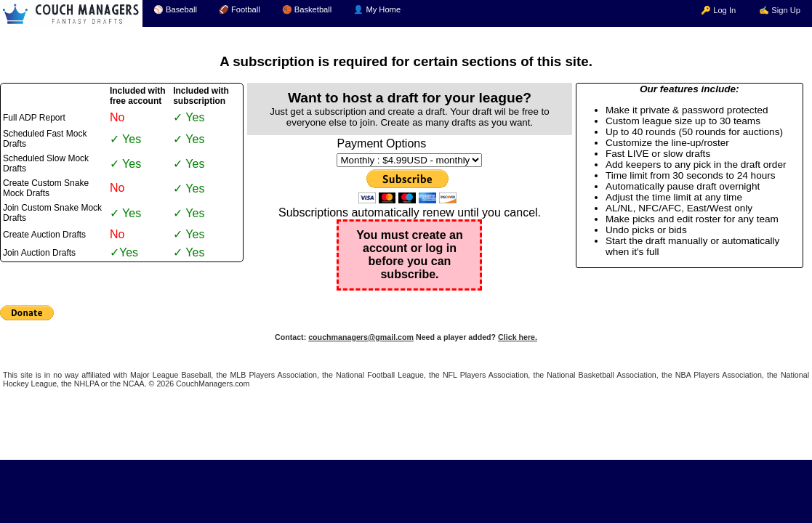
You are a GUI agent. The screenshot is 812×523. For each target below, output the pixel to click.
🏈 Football (240, 9)
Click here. (518, 337)
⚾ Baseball (175, 9)
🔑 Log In (718, 10)
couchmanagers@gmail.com (361, 337)
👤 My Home (377, 9)
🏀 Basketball (307, 9)
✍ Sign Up (780, 10)
